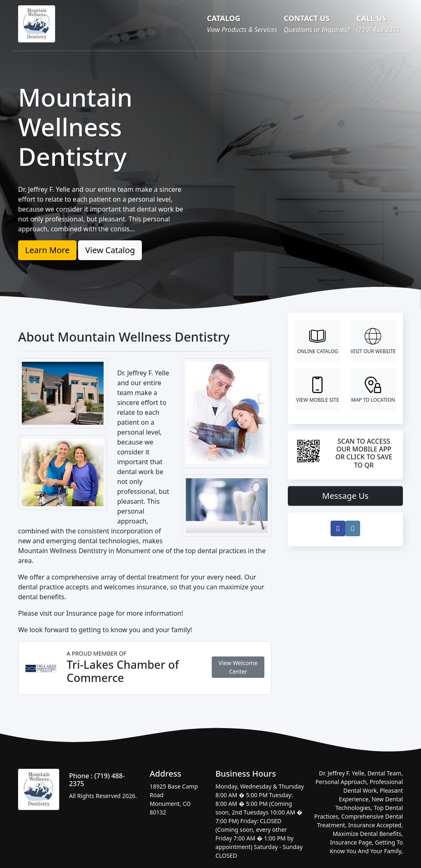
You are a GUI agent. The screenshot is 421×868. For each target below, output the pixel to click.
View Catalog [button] (110, 250)
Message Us (346, 496)
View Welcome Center (238, 667)
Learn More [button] (47, 250)
